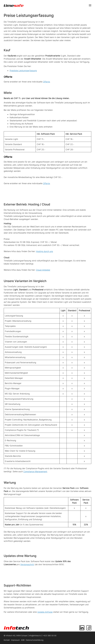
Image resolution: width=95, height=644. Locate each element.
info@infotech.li (35, 636)
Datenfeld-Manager (14, 378)
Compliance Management (35, 471)
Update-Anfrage (45, 612)
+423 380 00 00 (50, 636)
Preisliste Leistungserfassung (23, 71)
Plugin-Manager (12, 388)
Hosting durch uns (44, 251)
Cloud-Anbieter (43, 270)
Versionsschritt (27, 564)
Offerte (46, 82)
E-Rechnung (10, 440)
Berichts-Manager (13, 383)
